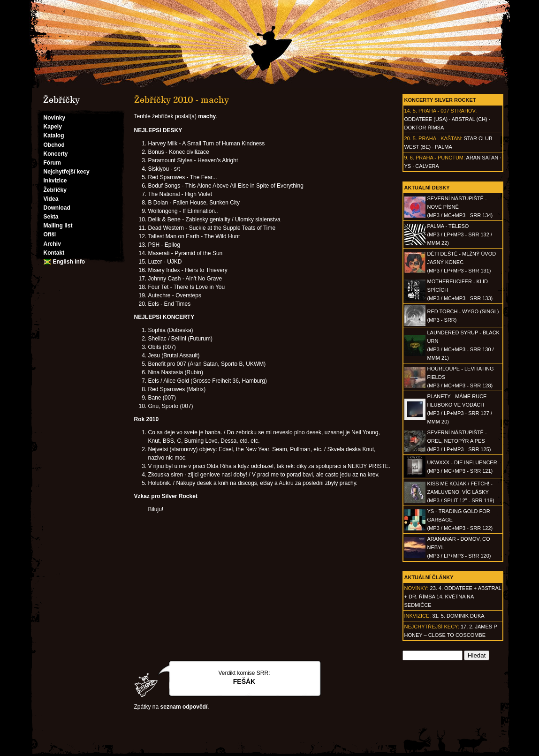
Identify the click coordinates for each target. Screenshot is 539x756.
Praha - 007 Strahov (447, 111)
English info (69, 262)
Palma (443, 147)
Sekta (51, 217)
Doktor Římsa (424, 128)
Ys (408, 166)
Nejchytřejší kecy (67, 172)
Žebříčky (55, 190)
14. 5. (411, 111)
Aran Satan (482, 158)
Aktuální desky (427, 188)
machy (207, 116)
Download (57, 208)
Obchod (54, 145)
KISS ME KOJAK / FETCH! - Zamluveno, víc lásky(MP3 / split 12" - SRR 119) (461, 492)
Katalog (54, 136)
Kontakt (54, 253)
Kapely (53, 127)
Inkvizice (55, 181)
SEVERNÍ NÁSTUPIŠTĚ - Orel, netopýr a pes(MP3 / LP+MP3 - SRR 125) (459, 441)
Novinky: (417, 588)
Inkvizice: (418, 616)
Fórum (52, 163)
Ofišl (50, 234)
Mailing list (58, 226)
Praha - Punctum (440, 158)
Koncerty (56, 154)
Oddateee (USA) (426, 119)
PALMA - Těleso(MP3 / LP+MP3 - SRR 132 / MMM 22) (460, 234)
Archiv (52, 244)
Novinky (55, 118)
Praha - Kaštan (440, 138)
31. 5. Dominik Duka (458, 616)
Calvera (427, 166)
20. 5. (411, 138)
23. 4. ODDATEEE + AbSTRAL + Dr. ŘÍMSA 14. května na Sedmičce (453, 597)
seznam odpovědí (184, 707)
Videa (51, 199)
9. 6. (409, 158)
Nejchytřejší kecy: (432, 627)
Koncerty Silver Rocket (440, 100)
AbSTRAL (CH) (470, 119)
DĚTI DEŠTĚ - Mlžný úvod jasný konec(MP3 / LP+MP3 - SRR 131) (462, 262)
